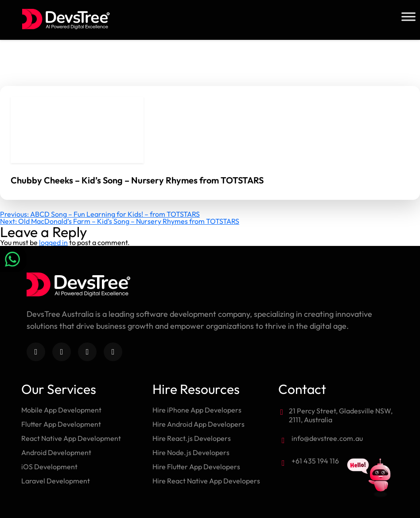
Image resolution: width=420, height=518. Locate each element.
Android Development (56, 452)
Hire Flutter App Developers (196, 467)
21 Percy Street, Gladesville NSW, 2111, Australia (341, 415)
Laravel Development (56, 481)
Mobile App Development (61, 410)
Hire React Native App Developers (206, 481)
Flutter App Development (61, 424)
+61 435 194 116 (315, 461)
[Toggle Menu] (408, 17)
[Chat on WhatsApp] (13, 259)
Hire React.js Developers (192, 438)
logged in (53, 242)
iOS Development (49, 467)
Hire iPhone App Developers (197, 410)
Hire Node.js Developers (191, 452)
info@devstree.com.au (327, 438)
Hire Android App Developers (198, 424)
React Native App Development (71, 438)
